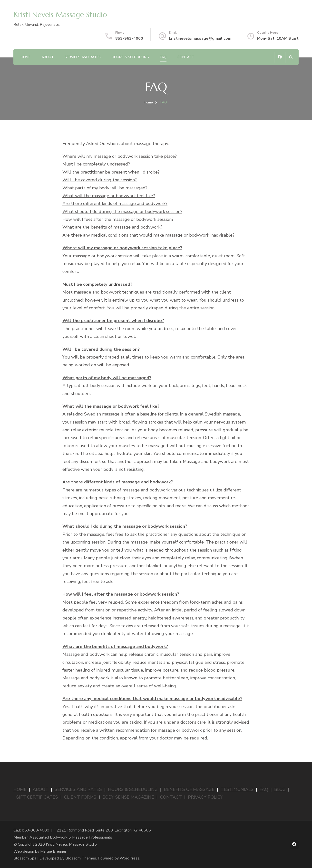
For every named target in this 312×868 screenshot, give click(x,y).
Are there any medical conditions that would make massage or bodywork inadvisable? (148, 235)
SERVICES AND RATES (78, 789)
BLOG (280, 789)
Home (26, 57)
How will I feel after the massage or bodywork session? (118, 219)
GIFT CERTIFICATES (37, 797)
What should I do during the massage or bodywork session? (122, 212)
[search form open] (291, 57)
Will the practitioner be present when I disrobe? (111, 172)
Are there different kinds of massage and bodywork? (115, 203)
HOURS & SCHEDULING (133, 789)
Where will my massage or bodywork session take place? (120, 156)
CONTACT (171, 797)
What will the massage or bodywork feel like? (109, 196)
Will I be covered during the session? (100, 180)
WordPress (130, 858)
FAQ (163, 57)
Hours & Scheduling (130, 57)
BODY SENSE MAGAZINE (128, 797)
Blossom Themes (81, 858)
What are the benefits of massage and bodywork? (112, 227)
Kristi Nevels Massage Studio (60, 14)
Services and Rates (83, 57)
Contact (186, 57)
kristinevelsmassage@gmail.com (200, 38)
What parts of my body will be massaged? (105, 188)
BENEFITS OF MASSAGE (189, 789)
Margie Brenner (53, 851)
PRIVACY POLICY (205, 797)
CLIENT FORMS (80, 797)
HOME (20, 789)
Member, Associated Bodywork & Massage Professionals (63, 837)
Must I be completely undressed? (96, 164)
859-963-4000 (129, 38)
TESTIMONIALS (237, 789)
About (48, 57)
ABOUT (41, 789)
